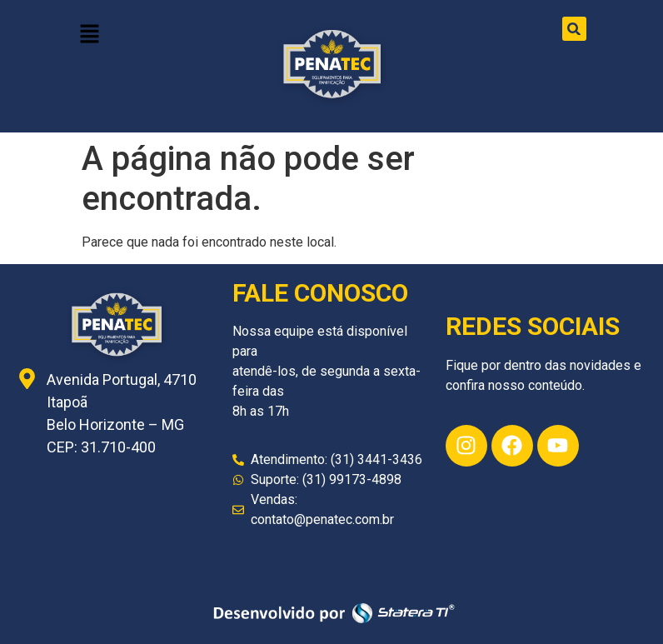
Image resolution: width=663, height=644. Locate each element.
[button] (89, 35)
